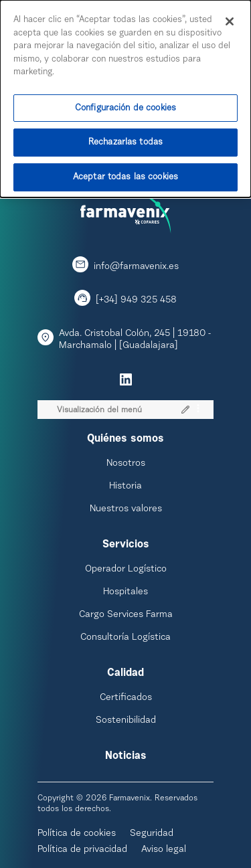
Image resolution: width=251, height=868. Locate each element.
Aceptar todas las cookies (125, 172)
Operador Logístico (126, 570)
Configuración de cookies (125, 102)
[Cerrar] (230, 16)
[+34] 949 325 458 (136, 300)
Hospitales (125, 592)
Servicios (126, 545)
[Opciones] (198, 409)
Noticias (126, 756)
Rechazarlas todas (125, 137)
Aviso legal (164, 850)
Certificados (126, 698)
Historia (125, 487)
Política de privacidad (82, 850)
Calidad (125, 673)
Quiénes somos (125, 439)
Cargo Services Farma (126, 615)
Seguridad (152, 834)
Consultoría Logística (125, 638)
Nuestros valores (126, 509)
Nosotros (126, 464)
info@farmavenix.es (136, 267)
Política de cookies (77, 834)
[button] (185, 409)
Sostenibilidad (126, 721)
